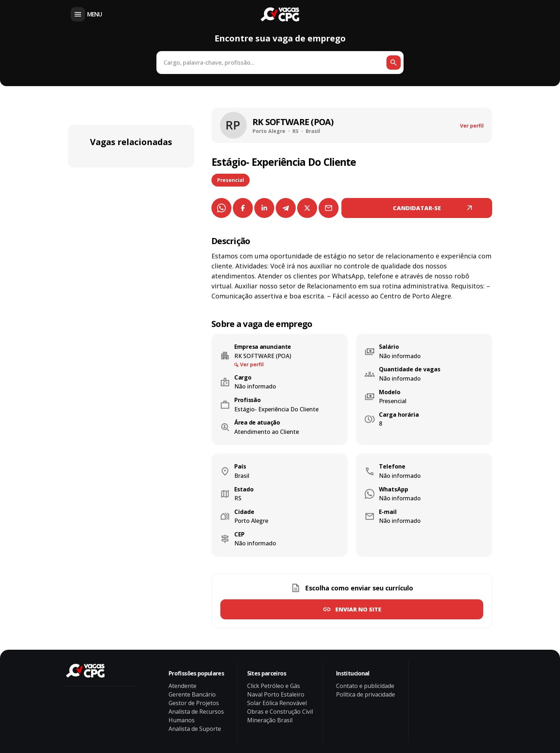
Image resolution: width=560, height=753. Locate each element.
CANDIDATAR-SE (417, 208)
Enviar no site (358, 609)
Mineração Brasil (270, 720)
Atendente (182, 686)
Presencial (231, 180)
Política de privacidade (366, 694)
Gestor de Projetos (194, 703)
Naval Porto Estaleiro (276, 694)
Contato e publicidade (365, 686)
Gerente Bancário (192, 694)
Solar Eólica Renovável (277, 703)
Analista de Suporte (195, 729)
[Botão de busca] (394, 63)
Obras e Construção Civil (280, 712)
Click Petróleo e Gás (274, 686)
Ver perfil (472, 126)
